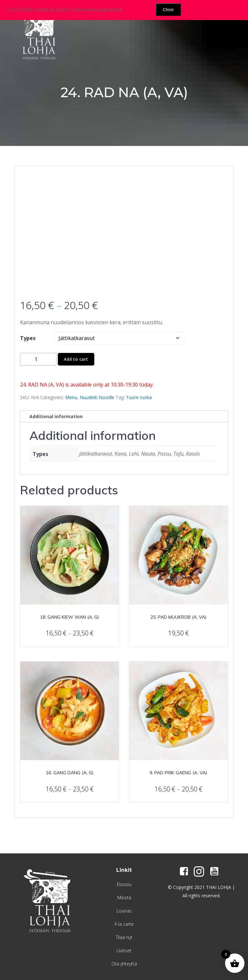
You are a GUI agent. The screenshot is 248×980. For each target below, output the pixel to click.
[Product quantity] (38, 359)
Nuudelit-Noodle (97, 397)
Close (168, 10)
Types (28, 338)
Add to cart (76, 359)
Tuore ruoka (139, 397)
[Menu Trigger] (225, 20)
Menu (71, 397)
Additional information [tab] (56, 416)
